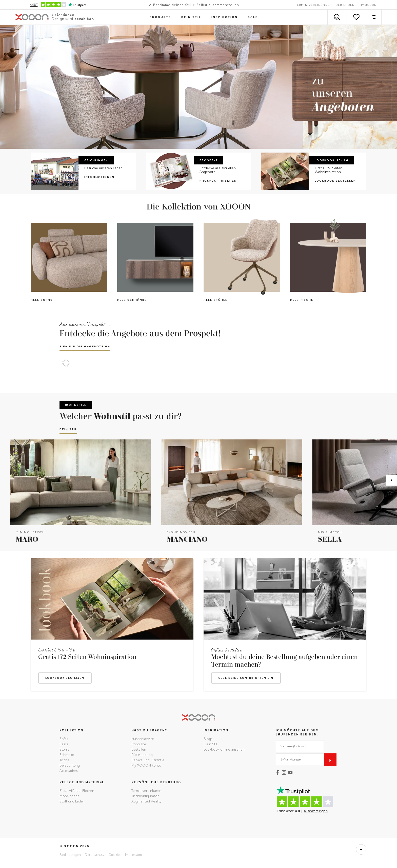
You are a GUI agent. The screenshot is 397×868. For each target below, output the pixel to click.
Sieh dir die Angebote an (85, 346)
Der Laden (345, 5)
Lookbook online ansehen (224, 749)
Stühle (65, 749)
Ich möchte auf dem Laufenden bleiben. (297, 732)
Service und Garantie (148, 760)
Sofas (64, 739)
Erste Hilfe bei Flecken (77, 791)
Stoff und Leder (72, 801)
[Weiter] (391, 480)
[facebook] (278, 772)
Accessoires (69, 771)
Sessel (64, 744)
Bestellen (139, 749)
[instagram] (285, 772)
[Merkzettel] (356, 17)
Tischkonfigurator (145, 796)
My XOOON (368, 5)
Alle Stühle (216, 300)
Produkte (139, 744)
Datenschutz (95, 855)
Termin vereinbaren (314, 5)
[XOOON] (55, 17)
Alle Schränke (132, 300)
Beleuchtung (70, 765)
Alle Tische (302, 300)
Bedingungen (70, 855)
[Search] (337, 17)
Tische (64, 760)
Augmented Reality (146, 801)
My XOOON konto (146, 765)
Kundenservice (143, 739)
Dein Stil (68, 429)
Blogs (208, 739)
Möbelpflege (70, 796)
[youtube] (291, 772)
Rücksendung (142, 755)
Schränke (67, 755)
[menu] (374, 17)
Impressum (133, 855)
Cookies (115, 855)
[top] (361, 849)
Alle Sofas (42, 300)
